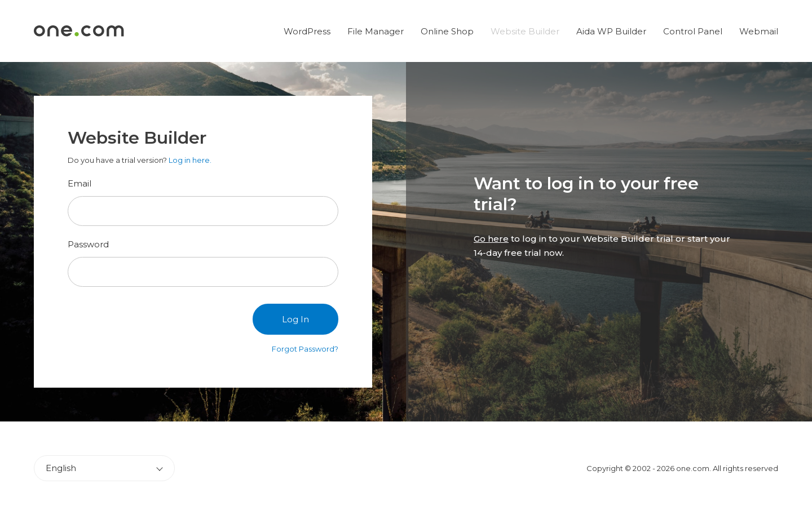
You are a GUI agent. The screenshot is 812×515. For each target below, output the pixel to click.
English (61, 468)
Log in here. (190, 160)
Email (80, 183)
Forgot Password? (305, 349)
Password (88, 244)
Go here (491, 239)
